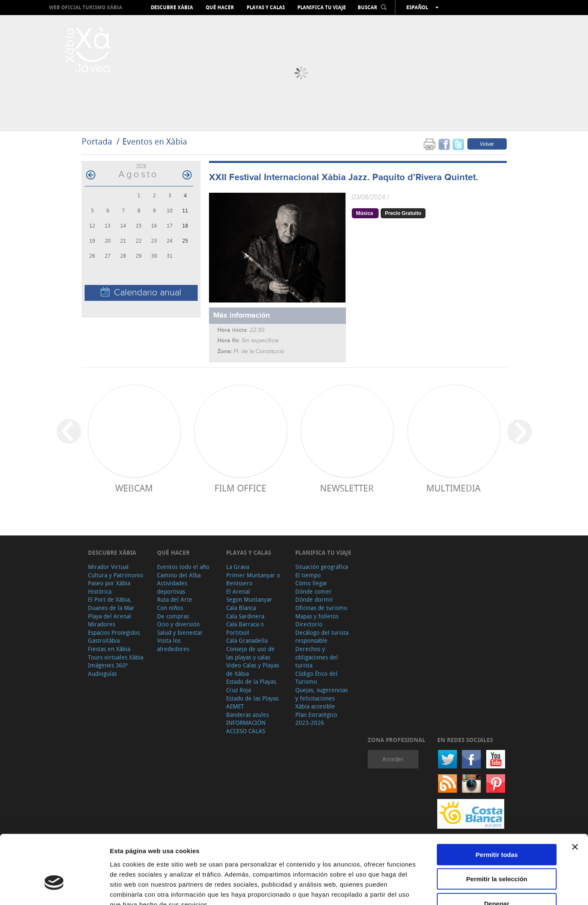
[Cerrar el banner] (575, 795)
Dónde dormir (314, 599)
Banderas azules (248, 715)
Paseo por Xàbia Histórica (109, 587)
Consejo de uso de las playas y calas (250, 653)
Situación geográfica (322, 567)
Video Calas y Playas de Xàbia (253, 669)
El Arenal (238, 591)
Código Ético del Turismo (316, 678)
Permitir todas (497, 803)
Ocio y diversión (178, 624)
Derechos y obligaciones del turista (317, 657)
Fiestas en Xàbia (109, 649)
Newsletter (347, 488)
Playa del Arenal (110, 616)
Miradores (102, 624)
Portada (97, 141)
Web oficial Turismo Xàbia (86, 7)
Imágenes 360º (108, 665)
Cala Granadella (247, 640)
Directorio (309, 624)
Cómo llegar (311, 583)
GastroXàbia (104, 640)
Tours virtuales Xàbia (116, 657)
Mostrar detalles (453, 888)
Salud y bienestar (180, 632)
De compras (173, 616)
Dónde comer (313, 591)
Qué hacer (220, 8)
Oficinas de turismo (321, 608)
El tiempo (308, 575)
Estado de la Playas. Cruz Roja (252, 686)
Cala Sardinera (245, 616)
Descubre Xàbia (172, 8)
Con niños (170, 608)
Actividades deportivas (172, 587)
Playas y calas (266, 8)
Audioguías (102, 674)
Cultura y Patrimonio (116, 575)
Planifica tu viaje (322, 8)
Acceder (393, 759)
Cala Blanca (241, 608)
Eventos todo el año (183, 567)
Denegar (497, 852)
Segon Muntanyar (249, 599)
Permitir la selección (497, 827)
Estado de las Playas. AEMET (253, 702)
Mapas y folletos (317, 616)
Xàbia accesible (315, 706)
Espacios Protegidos (114, 632)
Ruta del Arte (175, 599)
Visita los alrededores (173, 645)
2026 (141, 166)
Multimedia (453, 488)
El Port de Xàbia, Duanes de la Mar (111, 604)
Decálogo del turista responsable (322, 637)
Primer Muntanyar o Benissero (253, 579)
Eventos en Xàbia (155, 141)
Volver (487, 144)
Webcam (134, 488)
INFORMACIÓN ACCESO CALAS (246, 727)
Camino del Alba (179, 575)
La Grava (238, 567)
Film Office (240, 488)
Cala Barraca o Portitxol (245, 628)
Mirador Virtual (108, 567)
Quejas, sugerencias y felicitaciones (321, 694)
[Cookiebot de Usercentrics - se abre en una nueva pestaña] (54, 889)
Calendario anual (141, 292)
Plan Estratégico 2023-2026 (316, 719)
